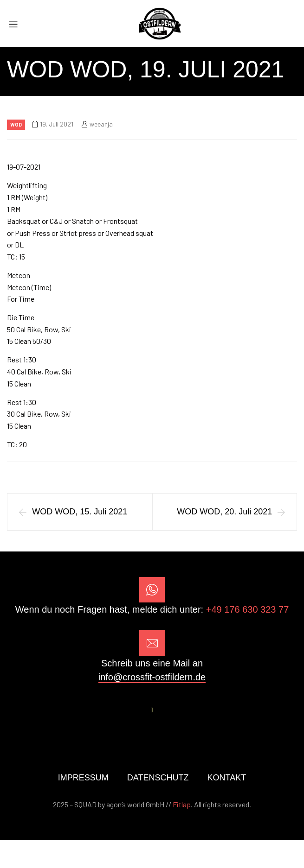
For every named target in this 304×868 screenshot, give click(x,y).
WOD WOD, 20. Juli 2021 (224, 512)
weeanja (101, 124)
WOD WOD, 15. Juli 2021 (80, 512)
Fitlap (182, 804)
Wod (16, 124)
